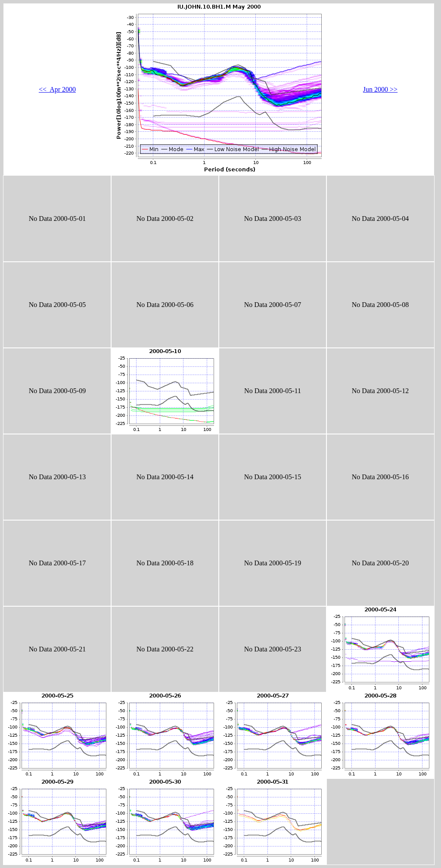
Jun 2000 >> (380, 89)
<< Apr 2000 (57, 89)
